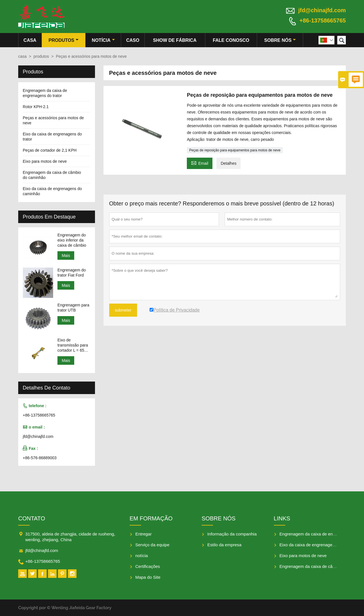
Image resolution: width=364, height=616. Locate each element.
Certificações (148, 566)
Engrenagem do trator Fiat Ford (72, 273)
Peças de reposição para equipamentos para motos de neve (235, 150)
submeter (123, 310)
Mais (66, 256)
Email (200, 163)
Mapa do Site (148, 577)
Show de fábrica (175, 40)
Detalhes (228, 163)
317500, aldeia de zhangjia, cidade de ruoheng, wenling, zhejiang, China (70, 537)
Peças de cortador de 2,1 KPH (50, 150)
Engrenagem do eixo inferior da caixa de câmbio (72, 240)
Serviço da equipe (152, 545)
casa (30, 40)
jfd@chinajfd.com (322, 10)
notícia (103, 40)
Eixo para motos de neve (45, 161)
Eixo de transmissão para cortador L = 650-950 (73, 345)
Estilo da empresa (224, 545)
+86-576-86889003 (40, 458)
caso (133, 40)
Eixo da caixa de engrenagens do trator (317, 545)
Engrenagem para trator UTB (73, 308)
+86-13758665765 (323, 20)
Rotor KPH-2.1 (36, 107)
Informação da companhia (232, 534)
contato (32, 518)
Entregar (144, 534)
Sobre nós (280, 40)
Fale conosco (231, 40)
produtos (64, 40)
